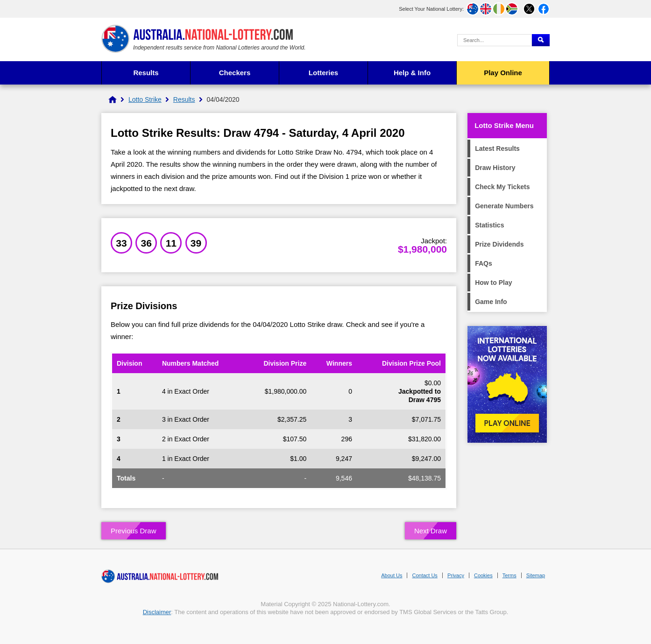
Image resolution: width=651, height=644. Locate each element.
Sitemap (536, 575)
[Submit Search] (541, 40)
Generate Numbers (504, 206)
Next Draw (431, 531)
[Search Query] (495, 40)
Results (146, 73)
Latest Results (497, 149)
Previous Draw (134, 531)
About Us (392, 575)
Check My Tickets (502, 187)
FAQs (484, 263)
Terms (509, 575)
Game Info (491, 302)
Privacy (456, 575)
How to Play (493, 283)
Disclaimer (157, 612)
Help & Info (412, 73)
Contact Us (425, 575)
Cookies (483, 575)
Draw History (495, 168)
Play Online (503, 73)
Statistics (489, 225)
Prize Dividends (499, 244)
